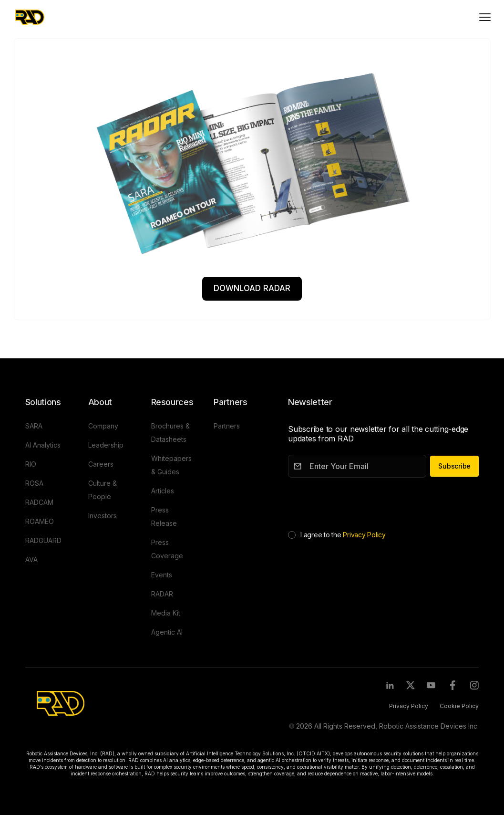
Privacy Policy (364, 535)
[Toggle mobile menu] (485, 17)
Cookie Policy (459, 706)
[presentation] (360, 502)
